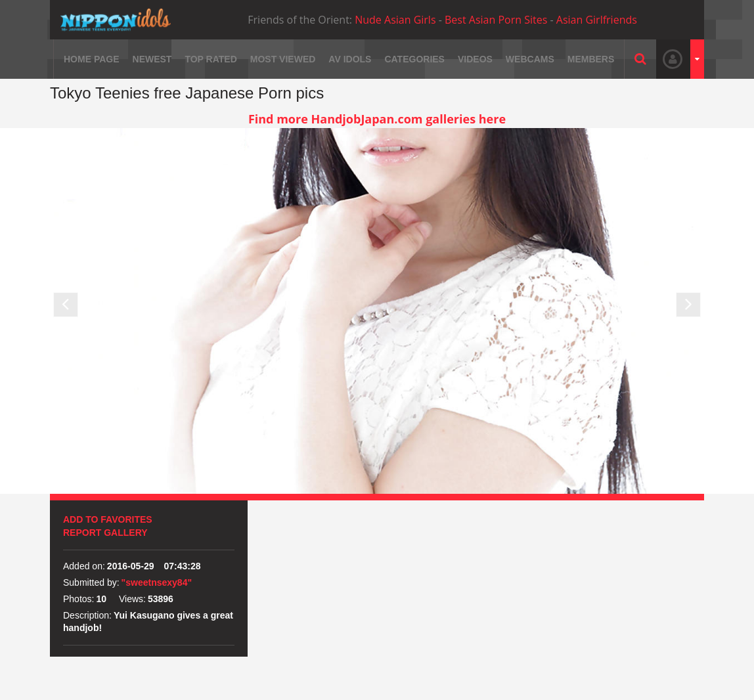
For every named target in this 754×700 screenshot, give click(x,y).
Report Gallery (105, 533)
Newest (152, 59)
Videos (475, 59)
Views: (132, 599)
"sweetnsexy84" (157, 582)
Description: (87, 615)
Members (591, 59)
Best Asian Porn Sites (496, 20)
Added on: (84, 566)
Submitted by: (91, 582)
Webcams (530, 59)
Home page (92, 59)
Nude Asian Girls (395, 20)
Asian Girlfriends (597, 20)
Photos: (78, 599)
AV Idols (350, 59)
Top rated (211, 59)
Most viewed (283, 59)
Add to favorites (108, 519)
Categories (414, 59)
